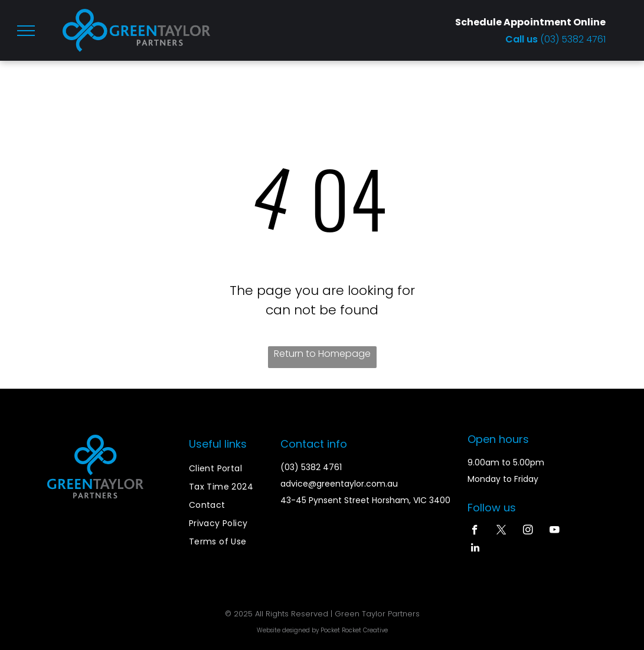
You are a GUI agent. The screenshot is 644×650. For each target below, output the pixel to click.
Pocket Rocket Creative (354, 630)
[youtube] (555, 531)
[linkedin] (475, 549)
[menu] (26, 31)
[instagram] (528, 531)
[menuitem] (231, 469)
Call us (523, 39)
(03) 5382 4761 (573, 39)
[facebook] (475, 531)
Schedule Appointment (513, 22)
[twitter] (501, 531)
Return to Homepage (322, 354)
